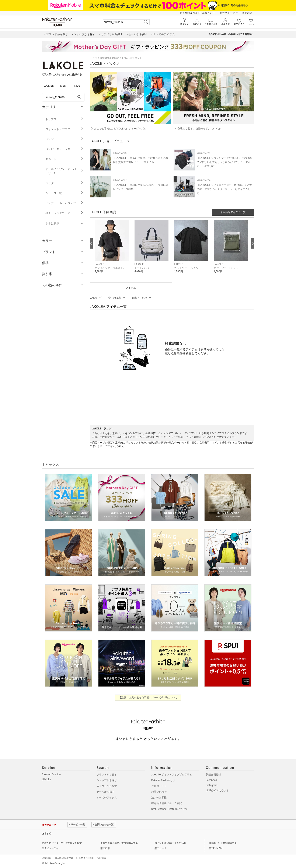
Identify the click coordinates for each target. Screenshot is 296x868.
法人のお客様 (159, 798)
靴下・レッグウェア (64, 213)
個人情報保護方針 (64, 858)
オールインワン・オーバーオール (64, 171)
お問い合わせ (159, 792)
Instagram (212, 785)
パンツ (64, 139)
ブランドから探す (107, 775)
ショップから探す (107, 780)
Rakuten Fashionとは (163, 780)
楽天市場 (247, 13)
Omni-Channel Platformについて (170, 809)
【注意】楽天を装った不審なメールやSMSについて (148, 698)
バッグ (64, 183)
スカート (64, 159)
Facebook (211, 780)
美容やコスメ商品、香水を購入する (119, 843)
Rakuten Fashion (110, 58)
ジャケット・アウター (64, 129)
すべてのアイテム (107, 798)
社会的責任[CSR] (85, 858)
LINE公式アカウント (217, 791)
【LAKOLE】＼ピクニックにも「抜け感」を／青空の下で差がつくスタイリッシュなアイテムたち (224, 189)
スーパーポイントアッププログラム (172, 775)
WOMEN (49, 86)
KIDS (77, 86)
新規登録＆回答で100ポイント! (197, 13)
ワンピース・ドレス (64, 149)
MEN (63, 86)
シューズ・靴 (64, 193)
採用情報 (101, 858)
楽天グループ (227, 13)
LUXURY (47, 779)
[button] (113, 250)
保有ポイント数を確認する (223, 843)
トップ (94, 58)
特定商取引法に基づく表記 (167, 803)
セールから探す (105, 792)
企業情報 (47, 858)
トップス (64, 119)
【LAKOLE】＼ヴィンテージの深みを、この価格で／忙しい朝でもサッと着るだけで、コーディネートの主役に (224, 162)
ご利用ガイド (159, 786)
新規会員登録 (213, 775)
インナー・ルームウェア (64, 203)
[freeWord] (63, 97)
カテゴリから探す (107, 786)
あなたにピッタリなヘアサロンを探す (62, 843)
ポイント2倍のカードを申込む (170, 843)
